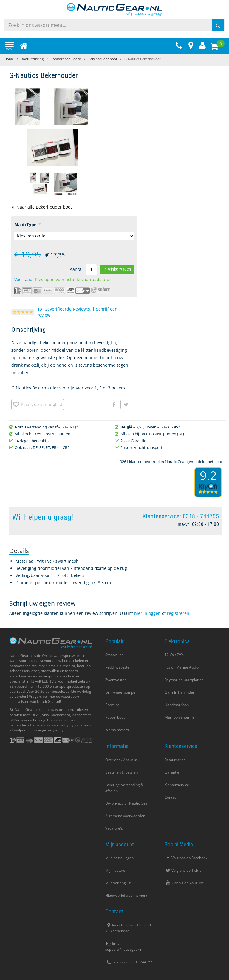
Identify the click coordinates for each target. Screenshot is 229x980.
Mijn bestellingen (119, 858)
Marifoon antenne (180, 717)
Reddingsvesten (118, 667)
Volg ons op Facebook (186, 858)
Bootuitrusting (32, 59)
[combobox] (114, 25)
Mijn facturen (116, 870)
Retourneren (175, 760)
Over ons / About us (122, 760)
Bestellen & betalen (122, 772)
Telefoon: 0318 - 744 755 (129, 962)
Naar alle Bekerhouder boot (44, 207)
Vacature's (114, 828)
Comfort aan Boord (66, 59)
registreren (178, 613)
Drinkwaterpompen (121, 692)
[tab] (19, 551)
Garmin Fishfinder (180, 692)
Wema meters (117, 730)
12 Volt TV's (174, 655)
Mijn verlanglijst (118, 883)
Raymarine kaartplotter (184, 680)
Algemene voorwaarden (125, 816)
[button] (40, 183)
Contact (171, 797)
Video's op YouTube (184, 883)
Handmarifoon (177, 705)
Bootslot (112, 705)
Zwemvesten (116, 680)
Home (9, 59)
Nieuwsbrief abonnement (126, 895)
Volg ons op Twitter (184, 870)
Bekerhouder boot (103, 59)
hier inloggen (147, 613)
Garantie (172, 772)
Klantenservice (177, 785)
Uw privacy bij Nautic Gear (127, 803)
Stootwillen (114, 655)
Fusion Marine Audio (182, 667)
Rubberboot (115, 717)
